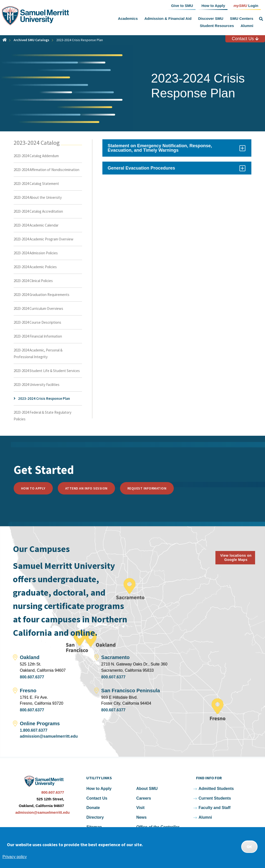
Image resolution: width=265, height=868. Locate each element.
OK (249, 847)
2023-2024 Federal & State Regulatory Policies (43, 416)
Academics (128, 18)
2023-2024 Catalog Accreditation (38, 211)
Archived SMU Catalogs (31, 40)
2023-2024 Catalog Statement (36, 184)
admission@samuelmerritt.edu (49, 736)
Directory (95, 817)
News (142, 817)
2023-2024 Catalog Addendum (36, 156)
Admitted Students (216, 789)
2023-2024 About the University (38, 197)
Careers (144, 798)
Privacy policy (15, 857)
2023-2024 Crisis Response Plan (44, 398)
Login (246, 5)
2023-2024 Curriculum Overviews (38, 308)
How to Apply (33, 488)
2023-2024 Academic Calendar (36, 225)
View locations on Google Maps (236, 558)
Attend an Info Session (86, 488)
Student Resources (217, 26)
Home (5, 40)
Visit (141, 808)
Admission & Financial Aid (168, 18)
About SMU (147, 789)
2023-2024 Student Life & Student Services (47, 371)
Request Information (147, 488)
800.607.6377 (32, 677)
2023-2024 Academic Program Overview (44, 239)
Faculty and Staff (215, 808)
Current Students (215, 798)
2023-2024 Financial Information (38, 336)
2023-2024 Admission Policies (36, 253)
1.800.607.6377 (34, 730)
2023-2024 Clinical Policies (33, 281)
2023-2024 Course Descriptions (37, 322)
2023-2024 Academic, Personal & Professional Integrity (38, 353)
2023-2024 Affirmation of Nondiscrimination (46, 170)
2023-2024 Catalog (37, 143)
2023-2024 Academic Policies (35, 267)
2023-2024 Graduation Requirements (42, 295)
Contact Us (245, 39)
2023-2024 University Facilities (37, 385)
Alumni (247, 26)
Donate (93, 808)
